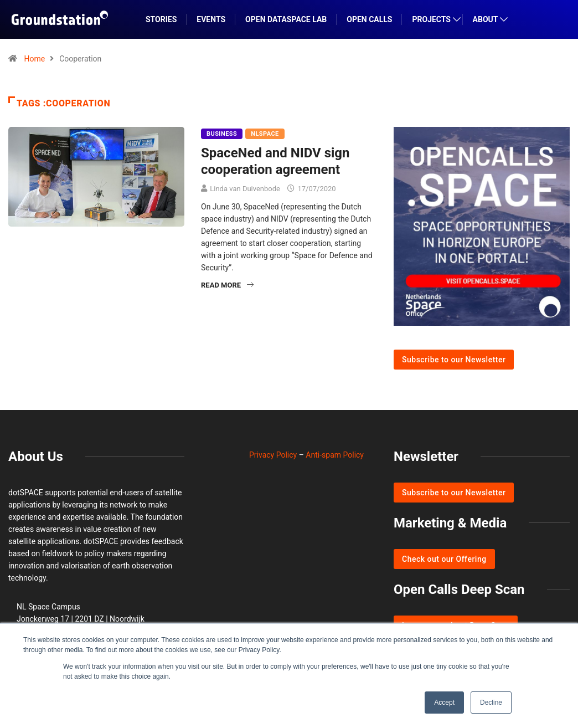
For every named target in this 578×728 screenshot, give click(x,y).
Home (34, 59)
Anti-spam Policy (335, 455)
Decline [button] (491, 703)
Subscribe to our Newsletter (454, 360)
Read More (227, 285)
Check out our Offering (444, 559)
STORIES (161, 19)
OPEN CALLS (369, 19)
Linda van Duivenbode (245, 189)
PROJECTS (431, 19)
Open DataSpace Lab (286, 19)
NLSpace (265, 134)
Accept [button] (444, 703)
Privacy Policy (273, 455)
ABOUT (486, 19)
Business (222, 134)
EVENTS (211, 19)
